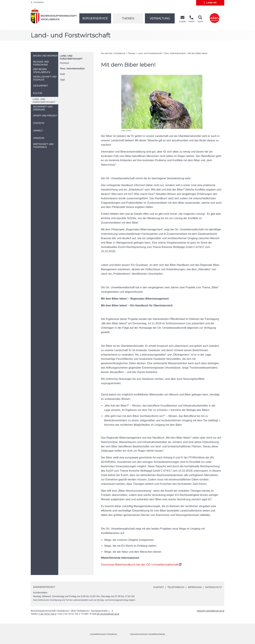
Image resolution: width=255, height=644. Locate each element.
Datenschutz (213, 587)
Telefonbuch (176, 587)
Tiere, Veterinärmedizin (72, 69)
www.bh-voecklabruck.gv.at (211, 611)
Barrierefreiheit (44, 587)
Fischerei (64, 63)
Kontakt (158, 587)
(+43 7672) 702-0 (47, 614)
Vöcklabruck (119, 53)
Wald (62, 74)
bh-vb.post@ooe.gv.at (108, 614)
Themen (128, 18)
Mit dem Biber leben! (198, 53)
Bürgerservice (95, 18)
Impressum (195, 587)
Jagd (62, 80)
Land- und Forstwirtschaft (150, 53)
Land (210, 3)
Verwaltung (160, 18)
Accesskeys (37, 2)
